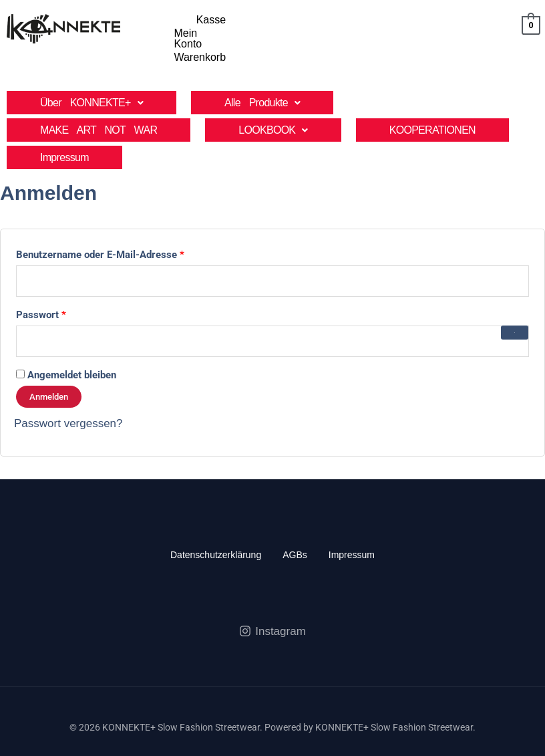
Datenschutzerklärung (216, 527)
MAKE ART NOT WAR (99, 103)
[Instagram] (272, 604)
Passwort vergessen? (68, 395)
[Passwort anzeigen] (515, 305)
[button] (92, 75)
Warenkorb (475, 20)
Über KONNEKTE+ (92, 75)
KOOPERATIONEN (432, 103)
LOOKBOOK (273, 103)
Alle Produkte (262, 75)
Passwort (67, 285)
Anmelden (49, 369)
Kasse (355, 20)
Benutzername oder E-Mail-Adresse (126, 225)
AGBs (295, 527)
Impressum (64, 130)
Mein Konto (410, 20)
